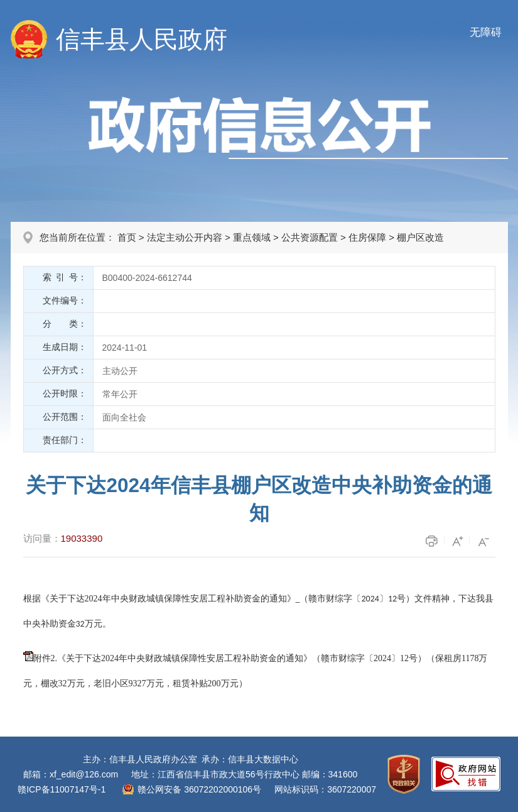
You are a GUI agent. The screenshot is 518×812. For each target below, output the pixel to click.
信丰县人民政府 (142, 39)
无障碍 (486, 32)
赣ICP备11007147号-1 (62, 789)
